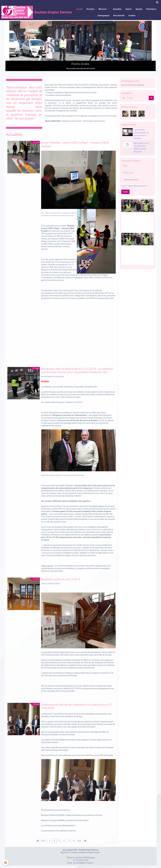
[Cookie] (6, 863)
